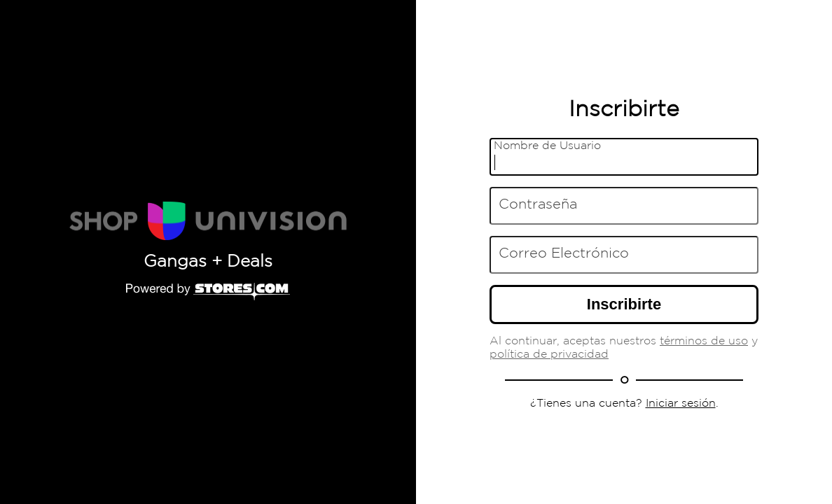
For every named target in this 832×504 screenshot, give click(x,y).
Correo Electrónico (564, 253)
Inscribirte (624, 304)
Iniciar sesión (681, 404)
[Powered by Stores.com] (208, 293)
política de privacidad (549, 355)
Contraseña (538, 204)
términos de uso (704, 341)
